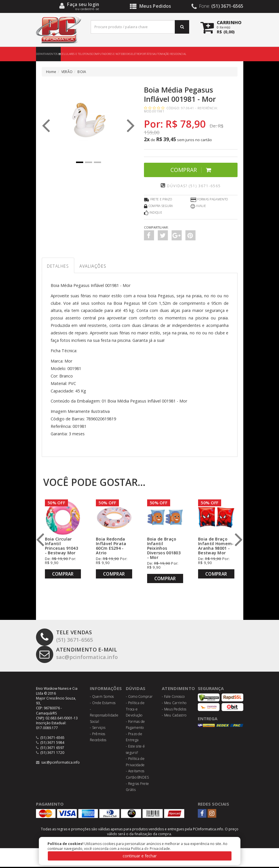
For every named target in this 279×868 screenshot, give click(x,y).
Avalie (198, 206)
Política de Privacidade (151, 849)
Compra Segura (159, 206)
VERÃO (67, 72)
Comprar (191, 170)
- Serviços (98, 729)
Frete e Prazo (158, 200)
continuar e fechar (140, 856)
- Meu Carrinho (174, 704)
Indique (153, 213)
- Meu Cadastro (174, 716)
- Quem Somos (102, 698)
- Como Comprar (139, 698)
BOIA (82, 72)
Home (51, 72)
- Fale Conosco (173, 698)
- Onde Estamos (103, 704)
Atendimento (178, 689)
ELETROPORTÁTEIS (142, 54)
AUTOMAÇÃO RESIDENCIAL (170, 54)
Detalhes (60, 267)
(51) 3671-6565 (66, 638)
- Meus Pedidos (174, 710)
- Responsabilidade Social (104, 716)
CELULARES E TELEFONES (76, 54)
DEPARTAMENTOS (49, 54)
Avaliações (99, 267)
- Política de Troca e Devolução (135, 710)
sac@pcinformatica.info (80, 655)
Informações (106, 689)
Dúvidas (136, 689)
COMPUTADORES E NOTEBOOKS (111, 54)
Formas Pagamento (209, 200)
